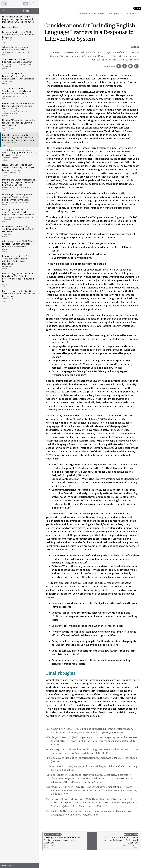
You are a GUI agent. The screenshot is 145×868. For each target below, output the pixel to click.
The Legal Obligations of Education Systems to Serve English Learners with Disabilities (19, 78)
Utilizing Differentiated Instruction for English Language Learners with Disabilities (19, 125)
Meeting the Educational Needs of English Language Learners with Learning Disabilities (19, 185)
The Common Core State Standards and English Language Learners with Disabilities (19, 93)
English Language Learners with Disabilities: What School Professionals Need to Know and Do (19, 280)
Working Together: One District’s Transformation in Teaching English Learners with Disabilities (19, 215)
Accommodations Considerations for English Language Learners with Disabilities (19, 109)
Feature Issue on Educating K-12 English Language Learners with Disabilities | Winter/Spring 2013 (18, 19)
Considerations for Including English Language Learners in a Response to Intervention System (19, 140)
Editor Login (7, 865)
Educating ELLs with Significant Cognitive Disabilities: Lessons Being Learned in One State (19, 200)
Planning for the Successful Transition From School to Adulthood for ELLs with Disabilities (19, 262)
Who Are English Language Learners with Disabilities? (19, 51)
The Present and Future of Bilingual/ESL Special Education (19, 64)
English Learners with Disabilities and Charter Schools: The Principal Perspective (19, 296)
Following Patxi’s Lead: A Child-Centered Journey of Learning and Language (19, 37)
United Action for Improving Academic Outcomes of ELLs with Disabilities (19, 231)
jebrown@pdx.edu (111, 60)
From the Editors (10, 27)
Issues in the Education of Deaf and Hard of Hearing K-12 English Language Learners (19, 170)
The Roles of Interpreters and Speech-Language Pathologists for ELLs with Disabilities (19, 155)
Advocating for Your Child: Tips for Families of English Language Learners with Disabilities (19, 246)
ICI (4, 11)
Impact (25, 11)
